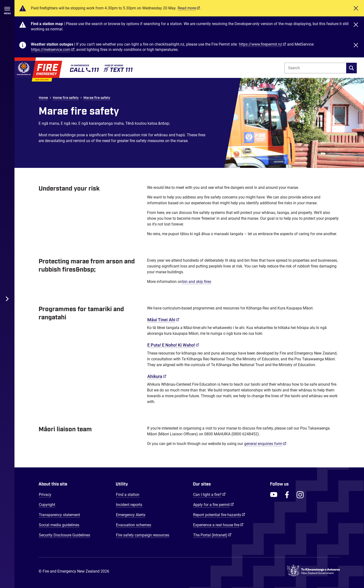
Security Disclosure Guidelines (64, 535)
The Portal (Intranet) (212, 535)
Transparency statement (59, 515)
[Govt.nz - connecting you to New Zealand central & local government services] (313, 571)
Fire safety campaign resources (143, 535)
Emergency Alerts (131, 515)
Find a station (128, 495)
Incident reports (129, 505)
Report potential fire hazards (219, 515)
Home (43, 98)
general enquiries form (265, 444)
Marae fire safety (97, 98)
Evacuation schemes (134, 525)
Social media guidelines (59, 525)
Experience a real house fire (218, 525)
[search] (351, 68)
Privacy (45, 495)
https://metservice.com (51, 50)
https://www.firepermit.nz (260, 44)
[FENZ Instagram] (300, 495)
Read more (187, 8)
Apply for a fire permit (213, 505)
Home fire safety (66, 98)
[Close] (356, 8)
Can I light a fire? (209, 494)
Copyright (47, 505)
